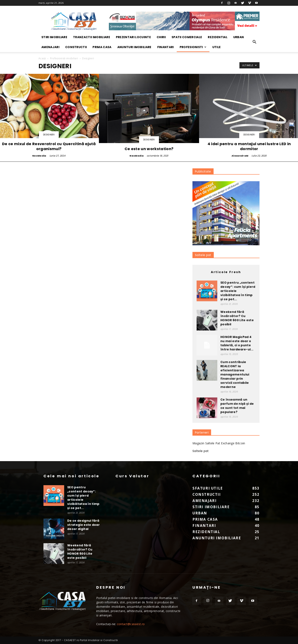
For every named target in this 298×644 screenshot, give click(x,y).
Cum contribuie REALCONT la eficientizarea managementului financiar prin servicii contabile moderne (235, 374)
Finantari (166, 47)
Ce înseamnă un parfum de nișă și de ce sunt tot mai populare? (237, 406)
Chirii (161, 37)
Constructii (76, 47)
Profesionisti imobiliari (64, 58)
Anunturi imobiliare (134, 47)
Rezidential (218, 37)
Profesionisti (193, 47)
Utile (217, 47)
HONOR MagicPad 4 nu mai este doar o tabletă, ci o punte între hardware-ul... (237, 343)
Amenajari (50, 47)
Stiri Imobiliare (54, 37)
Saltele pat (203, 255)
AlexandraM (240, 156)
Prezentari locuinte (133, 37)
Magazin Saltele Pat (206, 443)
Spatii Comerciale (187, 37)
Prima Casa (102, 47)
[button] (255, 42)
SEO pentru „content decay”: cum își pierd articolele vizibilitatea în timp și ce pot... (83, 498)
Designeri (49, 135)
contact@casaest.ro (131, 624)
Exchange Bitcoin (233, 443)
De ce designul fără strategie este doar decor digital (84, 525)
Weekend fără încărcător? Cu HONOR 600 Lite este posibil (237, 318)
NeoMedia (39, 156)
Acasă (42, 58)
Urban (239, 37)
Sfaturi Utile (208, 488)
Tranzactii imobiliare (92, 37)
